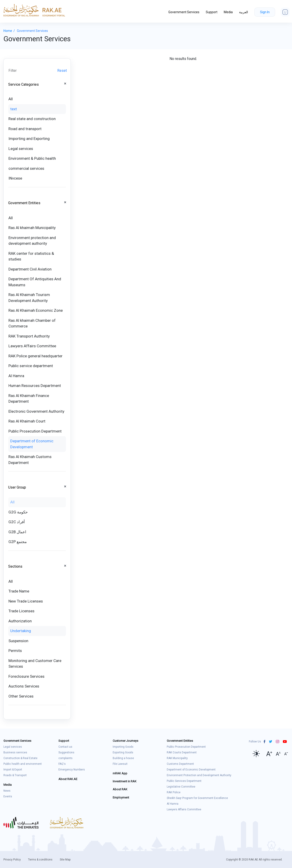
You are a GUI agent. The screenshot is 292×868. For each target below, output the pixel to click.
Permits (15, 651)
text (14, 109)
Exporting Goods (123, 752)
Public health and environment (23, 764)
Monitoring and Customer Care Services (35, 664)
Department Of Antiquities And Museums (35, 282)
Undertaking (21, 631)
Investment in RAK (125, 781)
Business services (15, 752)
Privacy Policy (12, 860)
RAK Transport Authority (29, 336)
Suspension (18, 641)
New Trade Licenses (26, 601)
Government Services (184, 12)
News (7, 791)
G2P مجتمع (18, 542)
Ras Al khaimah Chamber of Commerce (32, 323)
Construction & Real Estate (20, 758)
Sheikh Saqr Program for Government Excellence (197, 798)
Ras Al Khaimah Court (27, 421)
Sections (15, 566)
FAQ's (62, 764)
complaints (65, 758)
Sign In (265, 12)
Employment (121, 797)
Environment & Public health (32, 158)
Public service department (31, 366)
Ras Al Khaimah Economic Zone (36, 310)
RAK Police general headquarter (35, 356)
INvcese (15, 178)
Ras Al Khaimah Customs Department (30, 460)
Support (212, 12)
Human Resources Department (35, 386)
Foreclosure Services (26, 676)
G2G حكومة (18, 512)
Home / (10, 31)
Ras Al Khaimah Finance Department (29, 399)
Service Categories (23, 84)
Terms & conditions (40, 860)
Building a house (123, 758)
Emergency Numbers (72, 770)
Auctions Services (24, 686)
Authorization (20, 621)
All (11, 99)
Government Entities (24, 203)
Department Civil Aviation (30, 269)
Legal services (21, 149)
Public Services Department (184, 781)
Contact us (65, 747)
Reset (62, 71)
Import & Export (13, 770)
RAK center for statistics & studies (31, 256)
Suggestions (66, 752)
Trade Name (19, 591)
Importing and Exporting (29, 139)
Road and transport (25, 129)
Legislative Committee (181, 787)
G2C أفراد (17, 522)
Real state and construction (32, 119)
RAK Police (174, 792)
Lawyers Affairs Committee (32, 346)
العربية (244, 12)
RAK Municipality (177, 758)
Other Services (21, 696)
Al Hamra (16, 376)
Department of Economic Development (32, 444)
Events (8, 796)
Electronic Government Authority (36, 411)
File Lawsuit (120, 764)
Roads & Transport (15, 775)
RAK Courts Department (182, 752)
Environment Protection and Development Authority (199, 775)
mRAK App (120, 773)
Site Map (65, 860)
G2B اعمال (17, 532)
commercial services (26, 168)
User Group (17, 487)
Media (228, 12)
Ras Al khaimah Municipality (32, 228)
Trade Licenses (21, 611)
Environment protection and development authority (32, 241)
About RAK (120, 789)
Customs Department (180, 764)
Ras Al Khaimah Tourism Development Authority (29, 298)
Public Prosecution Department (35, 431)
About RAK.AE (68, 779)
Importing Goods (123, 747)
